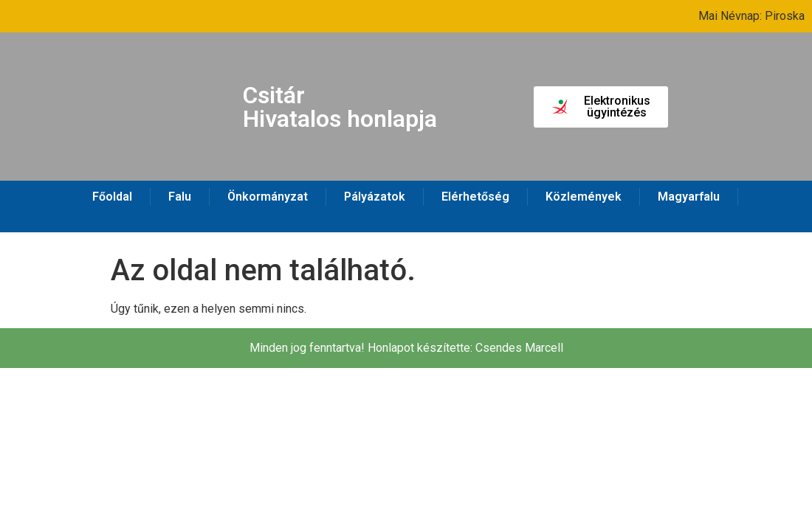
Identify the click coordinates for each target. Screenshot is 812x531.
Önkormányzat (268, 197)
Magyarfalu (689, 197)
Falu (180, 197)
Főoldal (112, 197)
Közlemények (584, 197)
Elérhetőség (475, 197)
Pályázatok (375, 197)
